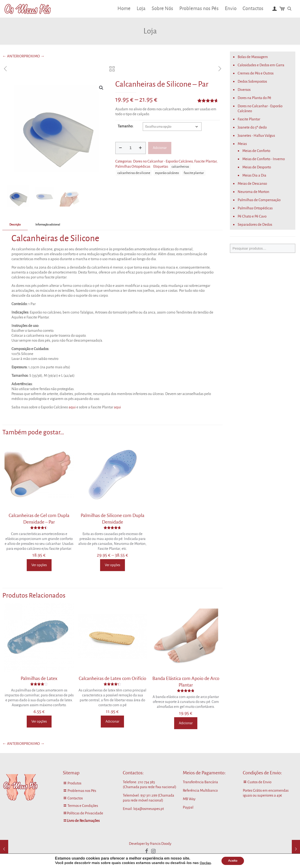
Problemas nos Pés (82, 791)
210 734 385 (146, 782)
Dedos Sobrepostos (252, 81)
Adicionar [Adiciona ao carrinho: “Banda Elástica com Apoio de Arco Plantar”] (186, 723)
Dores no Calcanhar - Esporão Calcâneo (163, 161)
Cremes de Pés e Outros (256, 73)
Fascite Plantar (205, 161)
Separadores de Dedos (255, 224)
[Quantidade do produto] (131, 148)
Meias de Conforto (256, 151)
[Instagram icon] (153, 851)
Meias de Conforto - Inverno (264, 159)
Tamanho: (126, 126)
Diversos (244, 90)
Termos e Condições (83, 806)
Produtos (74, 783)
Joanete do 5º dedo (252, 127)
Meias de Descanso (252, 183)
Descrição (15, 225)
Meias (242, 144)
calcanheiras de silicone (134, 173)
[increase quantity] (141, 148)
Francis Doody (161, 844)
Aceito (233, 861)
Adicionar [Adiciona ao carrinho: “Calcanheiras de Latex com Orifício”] (112, 721)
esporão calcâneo (167, 173)
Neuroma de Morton (253, 192)
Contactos (75, 798)
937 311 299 (149, 795)
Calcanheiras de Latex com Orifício (112, 678)
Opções (205, 863)
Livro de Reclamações (83, 821)
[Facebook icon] (147, 851)
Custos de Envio (259, 782)
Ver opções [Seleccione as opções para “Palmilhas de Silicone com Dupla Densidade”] (112, 565)
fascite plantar (194, 173)
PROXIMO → (34, 56)
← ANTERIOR (13, 56)
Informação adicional (48, 225)
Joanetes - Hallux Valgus (256, 135)
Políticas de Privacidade (85, 813)
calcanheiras (180, 167)
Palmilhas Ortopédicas (133, 166)
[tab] (15, 225)
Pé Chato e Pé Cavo (252, 216)
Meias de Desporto (257, 167)
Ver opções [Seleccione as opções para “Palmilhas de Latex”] (39, 721)
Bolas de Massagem (253, 57)
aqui (72, 407)
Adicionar (160, 148)
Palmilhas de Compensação (259, 200)
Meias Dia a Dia (254, 175)
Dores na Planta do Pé (254, 98)
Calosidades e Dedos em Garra (261, 65)
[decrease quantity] (121, 148)
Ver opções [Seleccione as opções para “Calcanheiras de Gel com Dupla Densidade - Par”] (39, 565)
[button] (101, 88)
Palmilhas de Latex (39, 678)
